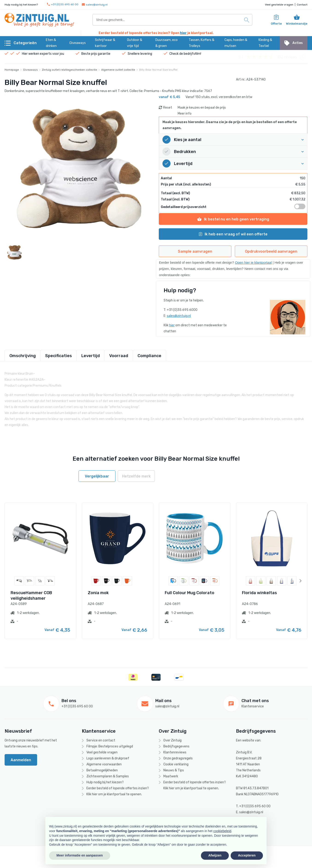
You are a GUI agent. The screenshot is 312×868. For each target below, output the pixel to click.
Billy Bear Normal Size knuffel (158, 70)
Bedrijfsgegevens (176, 746)
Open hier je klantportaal (253, 263)
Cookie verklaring (176, 764)
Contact (302, 5)
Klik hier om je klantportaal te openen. (114, 794)
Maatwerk (171, 776)
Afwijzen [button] (215, 855)
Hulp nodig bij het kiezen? (105, 782)
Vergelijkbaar (97, 476)
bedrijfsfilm (192, 54)
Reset (168, 108)
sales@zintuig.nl (95, 5)
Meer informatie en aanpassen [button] (80, 855)
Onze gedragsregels (178, 758)
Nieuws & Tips (174, 770)
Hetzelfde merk (136, 476)
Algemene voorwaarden (104, 764)
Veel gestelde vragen (279, 5)
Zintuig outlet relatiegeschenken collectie (69, 70)
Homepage (12, 70)
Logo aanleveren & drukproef (108, 758)
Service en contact (101, 740)
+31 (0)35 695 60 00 (63, 4)
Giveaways (30, 70)
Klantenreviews (175, 752)
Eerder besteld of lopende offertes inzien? (118, 788)
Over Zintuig (172, 740)
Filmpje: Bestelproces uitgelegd (110, 746)
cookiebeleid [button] (222, 831)
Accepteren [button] (247, 855)
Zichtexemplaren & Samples (108, 776)
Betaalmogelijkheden (102, 770)
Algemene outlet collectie (118, 70)
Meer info (185, 114)
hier (183, 33)
